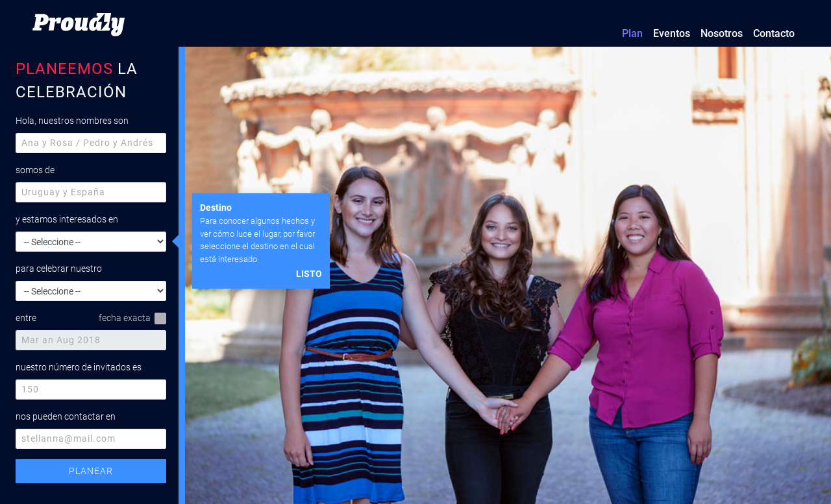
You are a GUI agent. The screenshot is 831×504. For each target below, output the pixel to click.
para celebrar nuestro (59, 269)
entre (26, 318)
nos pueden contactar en (66, 416)
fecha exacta (132, 318)
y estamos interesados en (67, 219)
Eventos (672, 33)
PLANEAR (91, 471)
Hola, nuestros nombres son (72, 121)
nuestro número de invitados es (79, 367)
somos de (35, 170)
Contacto (774, 33)
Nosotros (722, 33)
